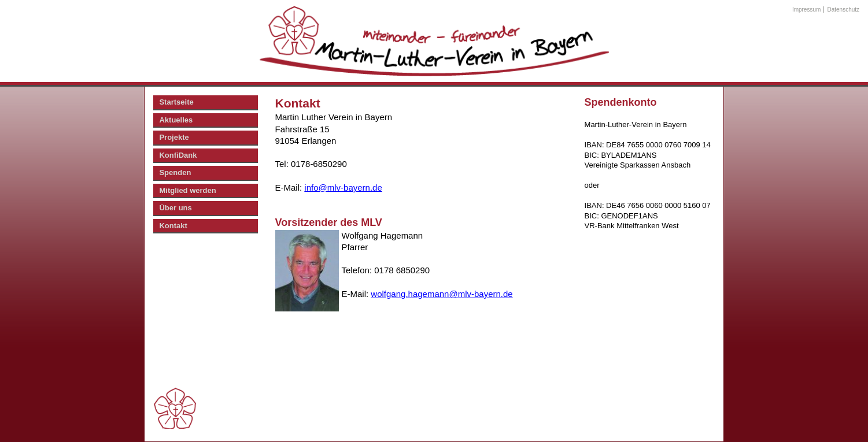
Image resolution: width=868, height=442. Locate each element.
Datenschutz (844, 10)
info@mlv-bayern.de (343, 187)
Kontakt (173, 226)
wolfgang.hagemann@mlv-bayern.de (442, 294)
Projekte (174, 137)
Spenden (175, 172)
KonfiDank (178, 155)
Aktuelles (176, 120)
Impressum (806, 10)
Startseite (176, 102)
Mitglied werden (187, 190)
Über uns (175, 208)
